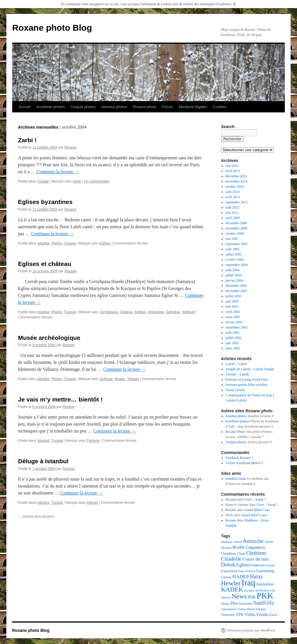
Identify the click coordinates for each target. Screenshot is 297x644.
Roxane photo (145, 107)
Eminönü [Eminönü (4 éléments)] (258, 565)
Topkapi (133, 379)
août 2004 (233, 270)
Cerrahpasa (109, 312)
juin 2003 (232, 301)
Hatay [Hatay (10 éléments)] (256, 576)
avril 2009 (233, 218)
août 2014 (233, 192)
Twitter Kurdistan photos (243, 463)
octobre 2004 (235, 260)
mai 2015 (232, 166)
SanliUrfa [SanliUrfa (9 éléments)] (263, 603)
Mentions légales (193, 107)
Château (126, 312)
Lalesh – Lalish (236, 364)
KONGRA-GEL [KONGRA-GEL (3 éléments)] (266, 591)
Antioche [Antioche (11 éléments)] (253, 541)
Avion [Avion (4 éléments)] (269, 542)
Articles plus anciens (36, 517)
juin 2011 (232, 213)
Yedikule (188, 312)
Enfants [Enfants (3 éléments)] (270, 565)
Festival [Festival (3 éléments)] (251, 571)
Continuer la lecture (58, 172)
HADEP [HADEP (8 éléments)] (241, 577)
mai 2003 (232, 307)
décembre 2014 (236, 176)
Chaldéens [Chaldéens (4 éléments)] (229, 554)
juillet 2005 (234, 254)
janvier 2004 (234, 280)
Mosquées (156, 312)
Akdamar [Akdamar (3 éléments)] (227, 542)
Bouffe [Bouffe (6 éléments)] (238, 547)
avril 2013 (233, 197)
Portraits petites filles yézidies (247, 385)
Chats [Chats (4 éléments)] (241, 554)
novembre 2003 (237, 291)
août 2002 (233, 333)
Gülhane (106, 379)
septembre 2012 (237, 202)
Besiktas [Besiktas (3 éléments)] (226, 548)
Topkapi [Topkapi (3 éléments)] (261, 609)
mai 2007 (232, 239)
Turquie (43, 181)
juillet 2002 (234, 338)
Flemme (93, 441)
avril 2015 (233, 171)
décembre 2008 (236, 223)
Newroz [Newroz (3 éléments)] (226, 598)
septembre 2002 (237, 327)
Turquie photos (83, 107)
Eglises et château (45, 264)
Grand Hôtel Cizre (257, 510)
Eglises (105, 243)
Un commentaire (97, 181)
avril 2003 (233, 312)
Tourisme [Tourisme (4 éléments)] (228, 615)
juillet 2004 (234, 275)
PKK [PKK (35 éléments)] (265, 596)
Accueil (25, 107)
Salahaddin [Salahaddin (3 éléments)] (246, 604)
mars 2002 (233, 348)
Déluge (92, 503)
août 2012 (233, 207)
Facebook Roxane (238, 458)
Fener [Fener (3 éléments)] (241, 571)
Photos (57, 243)
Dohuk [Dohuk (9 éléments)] (228, 565)
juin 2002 (232, 343)
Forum (168, 107)
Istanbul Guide (236, 479)
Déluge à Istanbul (43, 461)
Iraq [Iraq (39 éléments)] (248, 583)
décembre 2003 (236, 286)
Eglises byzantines (45, 202)
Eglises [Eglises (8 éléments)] (243, 565)
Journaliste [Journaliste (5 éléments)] (265, 584)
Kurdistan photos (51, 107)
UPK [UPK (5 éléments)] (240, 615)
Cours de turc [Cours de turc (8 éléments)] (256, 559)
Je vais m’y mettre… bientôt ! (60, 399)
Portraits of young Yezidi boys (247, 380)
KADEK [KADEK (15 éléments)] (232, 590)
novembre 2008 (237, 228)
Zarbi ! (27, 140)
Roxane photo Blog (52, 28)
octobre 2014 (235, 187)
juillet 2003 (234, 296)
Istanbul (43, 243)
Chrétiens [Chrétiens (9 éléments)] (256, 553)
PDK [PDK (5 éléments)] (252, 597)
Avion (77, 181)
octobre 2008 (235, 233)
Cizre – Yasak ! (255, 499)
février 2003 (234, 322)
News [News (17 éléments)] (239, 596)
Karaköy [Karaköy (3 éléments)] (250, 591)
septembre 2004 (237, 265)
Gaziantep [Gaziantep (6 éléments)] (265, 571)
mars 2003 (233, 317)
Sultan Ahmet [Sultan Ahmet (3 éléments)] (247, 609)
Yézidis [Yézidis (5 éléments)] (263, 615)
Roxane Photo (236, 432)
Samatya (173, 312)
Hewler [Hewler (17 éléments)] (231, 583)
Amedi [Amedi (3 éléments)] (238, 542)
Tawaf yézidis (235, 390)
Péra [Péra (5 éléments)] (234, 603)
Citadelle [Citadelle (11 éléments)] (231, 559)
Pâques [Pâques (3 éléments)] (225, 604)
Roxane (70, 147)
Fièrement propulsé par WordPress (251, 630)
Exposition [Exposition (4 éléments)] (229, 571)
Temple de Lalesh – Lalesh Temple (250, 369)
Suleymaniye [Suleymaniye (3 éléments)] (229, 609)
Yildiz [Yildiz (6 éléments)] (250, 614)
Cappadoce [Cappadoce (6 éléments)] (255, 547)
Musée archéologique (49, 338)
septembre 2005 (237, 244)
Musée (120, 379)
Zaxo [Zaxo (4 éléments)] (273, 615)
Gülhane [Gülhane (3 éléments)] (226, 577)
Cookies (220, 107)
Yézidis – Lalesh (237, 374)
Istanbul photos (114, 107)
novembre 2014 (237, 181)
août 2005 (233, 249)
